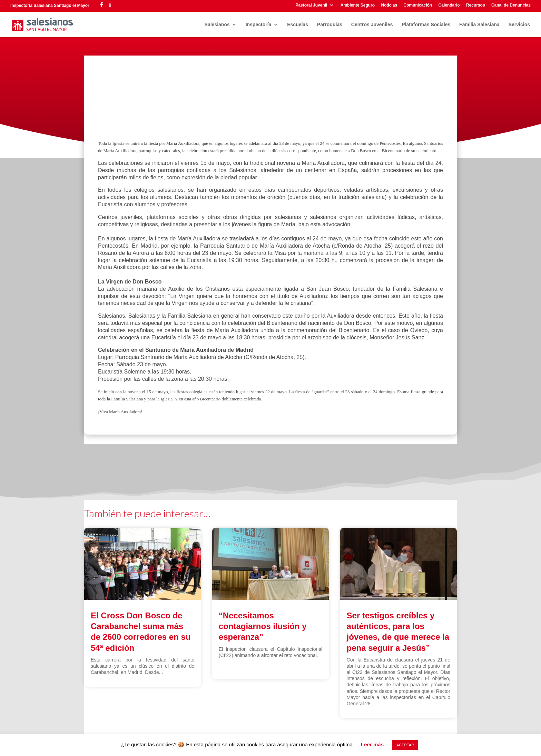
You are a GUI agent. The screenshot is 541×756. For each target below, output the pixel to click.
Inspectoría (259, 25)
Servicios (519, 25)
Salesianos (217, 25)
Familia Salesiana (479, 25)
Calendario (449, 5)
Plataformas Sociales (426, 25)
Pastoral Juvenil (311, 5)
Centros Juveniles (372, 25)
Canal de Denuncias (511, 5)
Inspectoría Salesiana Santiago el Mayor (50, 6)
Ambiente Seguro (358, 5)
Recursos (476, 5)
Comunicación (418, 5)
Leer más (372, 744)
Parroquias (330, 25)
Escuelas (298, 25)
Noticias (389, 5)
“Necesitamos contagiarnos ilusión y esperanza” (263, 626)
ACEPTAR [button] (405, 745)
